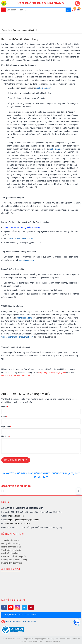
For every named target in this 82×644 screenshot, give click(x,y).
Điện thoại (6, 426)
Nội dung (6, 436)
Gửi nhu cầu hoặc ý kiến (16, 460)
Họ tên (5, 406)
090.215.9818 (24, 523)
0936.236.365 (14, 238)
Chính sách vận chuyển (11, 550)
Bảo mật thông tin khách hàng (20, 39)
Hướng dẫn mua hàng (11, 543)
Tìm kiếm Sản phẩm (10, 540)
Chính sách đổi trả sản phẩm (14, 556)
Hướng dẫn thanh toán (11, 547)
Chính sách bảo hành (10, 553)
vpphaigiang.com (44, 88)
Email (4, 416)
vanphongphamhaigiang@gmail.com (17, 337)
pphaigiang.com (57, 149)
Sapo (68, 639)
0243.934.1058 (28, 238)
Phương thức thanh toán (12, 563)
